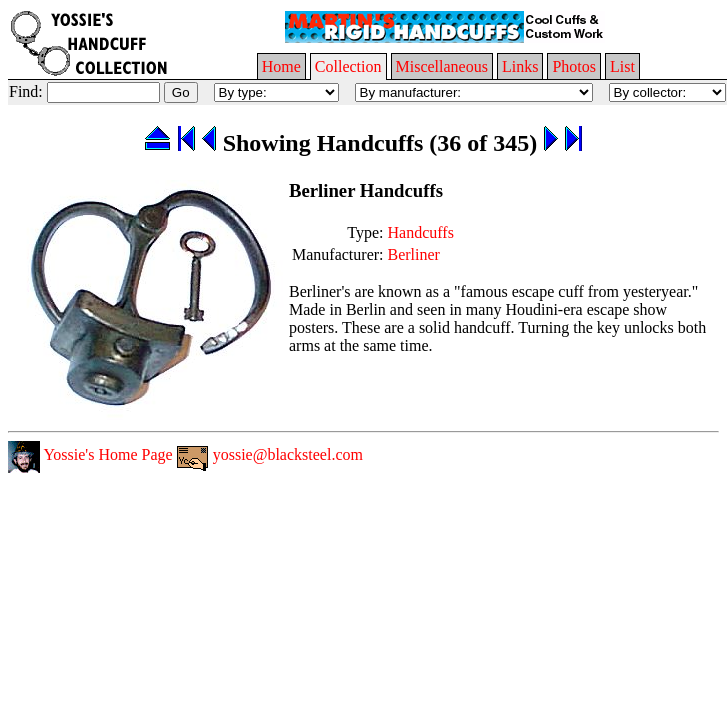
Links (520, 66)
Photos (574, 66)
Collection (348, 66)
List (622, 66)
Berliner (414, 254)
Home (281, 66)
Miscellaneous (442, 66)
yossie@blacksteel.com (270, 454)
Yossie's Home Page (90, 454)
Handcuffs (421, 232)
